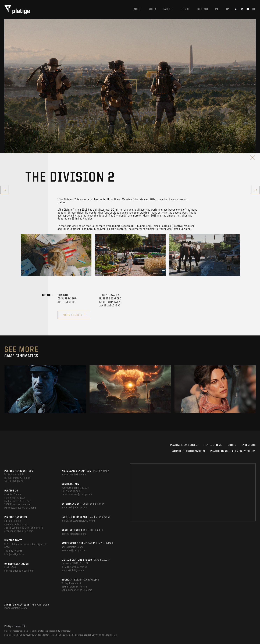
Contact (203, 9)
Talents (168, 9)
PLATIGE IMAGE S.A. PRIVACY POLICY (233, 451)
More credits (75, 314)
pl (217, 9)
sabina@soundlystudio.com (77, 590)
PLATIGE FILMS (213, 445)
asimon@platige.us (15, 498)
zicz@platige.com (71, 491)
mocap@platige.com (73, 570)
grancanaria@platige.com (19, 531)
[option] (56, 255)
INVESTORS (249, 445)
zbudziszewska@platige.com (77, 494)
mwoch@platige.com (16, 608)
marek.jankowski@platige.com (78, 521)
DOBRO (232, 445)
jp (227, 9)
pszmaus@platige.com (74, 550)
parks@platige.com (72, 547)
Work (152, 9)
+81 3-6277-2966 (13, 551)
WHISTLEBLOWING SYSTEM (188, 451)
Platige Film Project (184, 445)
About (138, 9)
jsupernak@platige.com (75, 508)
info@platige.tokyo (15, 554)
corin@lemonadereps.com (19, 571)
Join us (185, 9)
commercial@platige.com (75, 488)
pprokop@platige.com (74, 475)
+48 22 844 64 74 (14, 481)
